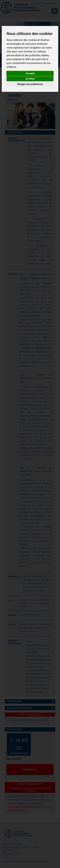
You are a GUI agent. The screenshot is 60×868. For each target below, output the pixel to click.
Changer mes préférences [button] (30, 84)
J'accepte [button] (30, 73)
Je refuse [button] (30, 79)
